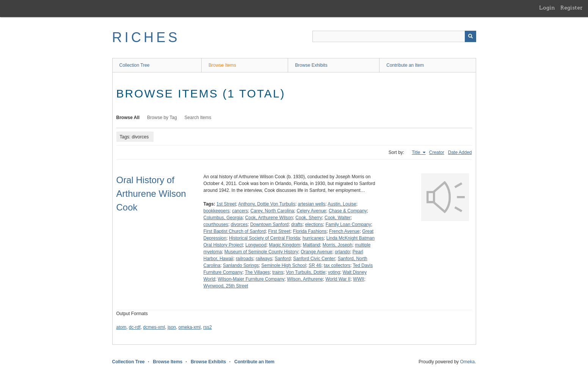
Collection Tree (135, 65)
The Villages (257, 272)
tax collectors (337, 265)
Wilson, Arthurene (305, 279)
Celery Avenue (311, 211)
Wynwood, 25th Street (226, 286)
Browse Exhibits (311, 65)
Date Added (460, 152)
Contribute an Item (405, 65)
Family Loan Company (348, 224)
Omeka (467, 362)
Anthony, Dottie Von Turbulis (267, 204)
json (172, 327)
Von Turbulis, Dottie (306, 272)
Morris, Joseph (338, 245)
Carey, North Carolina (272, 211)
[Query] (394, 36)
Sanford (283, 259)
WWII (358, 279)
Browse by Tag (162, 118)
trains (278, 272)
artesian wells (312, 204)
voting (334, 272)
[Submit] (470, 36)
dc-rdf (135, 327)
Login (547, 8)
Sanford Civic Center (314, 259)
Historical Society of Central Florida (264, 238)
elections (314, 224)
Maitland (311, 245)
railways (264, 259)
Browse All (128, 118)
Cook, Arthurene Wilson (269, 218)
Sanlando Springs (241, 265)
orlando (342, 252)
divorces (239, 224)
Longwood (256, 245)
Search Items (198, 118)
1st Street (226, 204)
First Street (279, 231)
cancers (240, 211)
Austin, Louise (342, 204)
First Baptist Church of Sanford (235, 231)
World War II (338, 279)
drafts (297, 224)
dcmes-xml (154, 327)
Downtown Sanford (269, 224)
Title (417, 152)
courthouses (216, 224)
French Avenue (344, 231)
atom (122, 327)
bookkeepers (217, 211)
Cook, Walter (338, 218)
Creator (437, 152)
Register (572, 8)
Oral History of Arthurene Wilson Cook (151, 194)
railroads (245, 259)
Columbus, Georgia (223, 218)
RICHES (146, 37)
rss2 (208, 327)
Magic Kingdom (285, 245)
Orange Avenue (316, 252)
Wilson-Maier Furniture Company (251, 279)
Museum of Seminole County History (261, 252)
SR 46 (315, 265)
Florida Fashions (310, 231)
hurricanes (313, 238)
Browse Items (222, 65)
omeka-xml (190, 327)
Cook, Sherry (309, 218)
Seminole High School (284, 265)
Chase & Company (348, 211)
